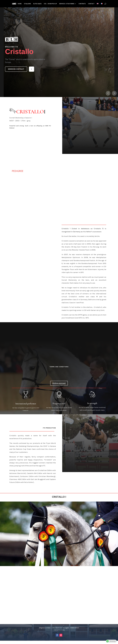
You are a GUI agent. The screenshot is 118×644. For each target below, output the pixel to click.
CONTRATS (82, 4)
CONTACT (91, 4)
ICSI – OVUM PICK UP (50, 4)
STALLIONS (27, 4)
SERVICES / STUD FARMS (67, 4)
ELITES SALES (37, 4)
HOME (20, 4)
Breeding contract (16, 69)
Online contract (59, 383)
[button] (16, 69)
